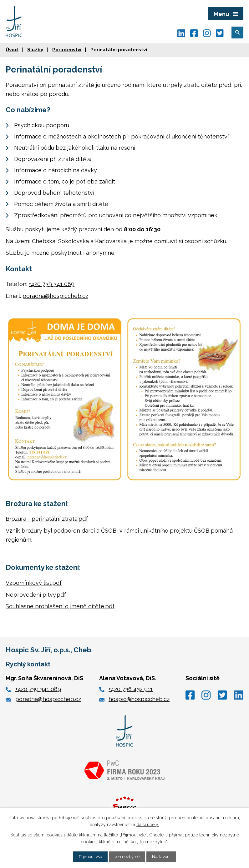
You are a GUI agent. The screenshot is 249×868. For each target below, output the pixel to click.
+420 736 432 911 (131, 689)
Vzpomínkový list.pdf (34, 583)
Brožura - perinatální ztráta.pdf (47, 519)
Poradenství (67, 50)
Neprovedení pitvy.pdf (36, 595)
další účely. (148, 824)
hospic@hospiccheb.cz (139, 699)
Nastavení (163, 856)
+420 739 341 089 (52, 284)
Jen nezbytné (127, 856)
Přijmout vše (89, 856)
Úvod (12, 50)
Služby (35, 50)
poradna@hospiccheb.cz (55, 296)
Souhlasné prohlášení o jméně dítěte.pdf (60, 606)
